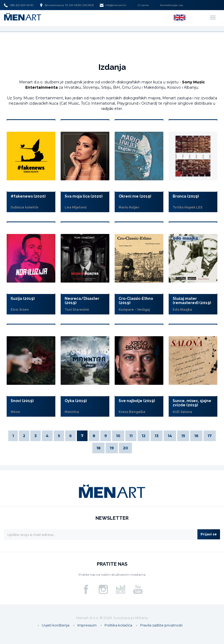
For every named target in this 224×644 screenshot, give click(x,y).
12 (144, 436)
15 (183, 436)
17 (210, 436)
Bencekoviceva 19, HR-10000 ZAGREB (67, 5)
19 (112, 448)
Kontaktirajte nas (172, 5)
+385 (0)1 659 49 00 (19, 5)
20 (125, 448)
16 (196, 436)
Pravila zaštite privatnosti (161, 625)
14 (170, 436)
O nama (143, 5)
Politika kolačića (118, 625)
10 (118, 436)
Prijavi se (209, 534)
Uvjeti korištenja (56, 625)
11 (131, 436)
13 (157, 436)
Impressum (87, 625)
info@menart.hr (113, 5)
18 (98, 448)
